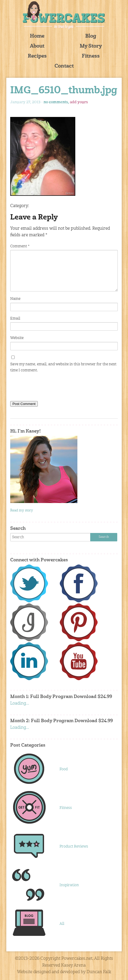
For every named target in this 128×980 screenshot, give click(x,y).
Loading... (20, 704)
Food (64, 769)
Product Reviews (74, 846)
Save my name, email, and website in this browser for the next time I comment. (63, 367)
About (37, 46)
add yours (79, 102)
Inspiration (69, 885)
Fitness (91, 56)
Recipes (37, 56)
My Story (91, 46)
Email (15, 319)
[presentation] (50, 388)
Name (15, 299)
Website (17, 338)
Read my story (22, 510)
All (62, 924)
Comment (20, 246)
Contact (64, 66)
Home (37, 36)
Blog (91, 36)
